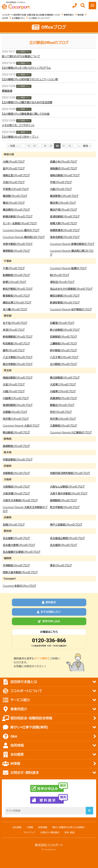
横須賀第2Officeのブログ (64, 196)
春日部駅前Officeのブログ (65, 378)
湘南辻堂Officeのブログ (16, 175)
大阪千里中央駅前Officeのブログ (69, 494)
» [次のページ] (79, 146)
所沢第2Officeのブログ (16, 419)
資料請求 (49, 602)
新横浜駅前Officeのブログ (18, 217)
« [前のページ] (18, 146)
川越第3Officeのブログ (16, 398)
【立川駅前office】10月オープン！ (20, 137)
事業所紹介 (69, 15)
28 (45, 146)
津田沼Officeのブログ (62, 282)
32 (70, 146)
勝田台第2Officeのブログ (17, 303)
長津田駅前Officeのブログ (65, 217)
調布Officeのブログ (14, 350)
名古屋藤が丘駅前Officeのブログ (22, 552)
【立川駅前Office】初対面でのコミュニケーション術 (30, 79)
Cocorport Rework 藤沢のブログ (21, 230)
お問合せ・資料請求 (50, 833)
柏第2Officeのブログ (15, 282)
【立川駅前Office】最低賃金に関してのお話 (26, 114)
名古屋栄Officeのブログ (64, 545)
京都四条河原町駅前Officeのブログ (70, 473)
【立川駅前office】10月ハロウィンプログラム (26, 68)
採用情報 (43, 827)
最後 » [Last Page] (87, 146)
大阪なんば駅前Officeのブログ (67, 487)
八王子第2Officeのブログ (64, 357)
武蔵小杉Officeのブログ (64, 162)
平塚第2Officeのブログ (16, 189)
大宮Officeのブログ (14, 385)
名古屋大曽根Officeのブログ (19, 545)
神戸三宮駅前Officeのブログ (66, 525)
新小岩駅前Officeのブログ (65, 330)
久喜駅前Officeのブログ (64, 426)
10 (28, 146)
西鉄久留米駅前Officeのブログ (20, 572)
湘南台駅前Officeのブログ (65, 175)
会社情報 (17, 827)
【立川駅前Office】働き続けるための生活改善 (27, 102)
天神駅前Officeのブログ (16, 565)
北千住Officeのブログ (15, 323)
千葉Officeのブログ (14, 268)
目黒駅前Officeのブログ (64, 337)
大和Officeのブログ (14, 182)
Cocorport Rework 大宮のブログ (21, 426)
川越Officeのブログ (14, 391)
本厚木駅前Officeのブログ (18, 244)
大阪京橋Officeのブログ (16, 494)
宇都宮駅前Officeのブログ (18, 460)
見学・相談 (70, 833)
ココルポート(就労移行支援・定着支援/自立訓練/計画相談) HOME (31, 15)
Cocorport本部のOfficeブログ (20, 586)
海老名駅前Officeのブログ (65, 237)
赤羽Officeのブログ (14, 330)
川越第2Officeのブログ (63, 391)
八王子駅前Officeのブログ (18, 357)
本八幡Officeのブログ (15, 309)
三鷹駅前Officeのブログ (64, 344)
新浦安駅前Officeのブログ (65, 303)
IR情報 (30, 827)
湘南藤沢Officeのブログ (64, 169)
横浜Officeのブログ (14, 203)
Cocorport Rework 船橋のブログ (68, 268)
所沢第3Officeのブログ (63, 419)
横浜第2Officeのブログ (63, 203)
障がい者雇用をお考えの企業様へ (69, 827)
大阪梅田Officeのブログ (16, 487)
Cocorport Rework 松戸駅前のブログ (71, 309)
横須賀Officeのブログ (15, 196)
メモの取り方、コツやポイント (18, 125)
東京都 (81, 15)
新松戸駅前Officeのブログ (18, 289)
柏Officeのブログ (60, 275)
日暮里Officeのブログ (62, 323)
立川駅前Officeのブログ (64, 364)
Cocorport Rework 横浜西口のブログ (24, 237)
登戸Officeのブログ (14, 169)
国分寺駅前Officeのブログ (18, 364)
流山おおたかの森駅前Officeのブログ (71, 289)
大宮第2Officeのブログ (63, 385)
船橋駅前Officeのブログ (16, 275)
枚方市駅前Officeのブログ (65, 507)
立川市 (5, 18)
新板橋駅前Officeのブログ (18, 337)
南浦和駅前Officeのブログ (18, 405)
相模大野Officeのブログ (64, 223)
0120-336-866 (49, 640)
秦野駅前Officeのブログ (16, 251)
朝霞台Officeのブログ (62, 405)
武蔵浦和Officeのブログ (64, 398)
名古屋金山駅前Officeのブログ (68, 538)
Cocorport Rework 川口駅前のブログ (71, 433)
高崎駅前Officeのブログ (16, 446)
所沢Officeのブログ (61, 412)
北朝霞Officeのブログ (15, 412)
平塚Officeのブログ (61, 182)
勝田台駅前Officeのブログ (65, 296)
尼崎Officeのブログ (14, 525)
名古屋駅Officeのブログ (16, 538)
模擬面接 (7, 91)
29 (51, 146)
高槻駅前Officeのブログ (64, 500)
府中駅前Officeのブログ (64, 350)
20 (34, 146)
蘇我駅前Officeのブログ (16, 296)
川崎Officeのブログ (14, 162)
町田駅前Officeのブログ (16, 344)
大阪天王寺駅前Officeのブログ (20, 500)
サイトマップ (29, 833)
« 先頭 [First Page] (12, 146)
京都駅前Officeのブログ (16, 473)
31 (64, 146)
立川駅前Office (18, 18)
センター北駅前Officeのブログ (20, 223)
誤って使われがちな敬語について (21, 56)
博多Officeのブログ (61, 565)
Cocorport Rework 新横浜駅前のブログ (72, 244)
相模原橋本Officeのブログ (65, 230)
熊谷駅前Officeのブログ (16, 433)
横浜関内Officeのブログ (16, 210)
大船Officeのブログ (61, 189)
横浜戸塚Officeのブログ (64, 210)
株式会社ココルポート (49, 845)
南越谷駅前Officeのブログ (18, 378)
